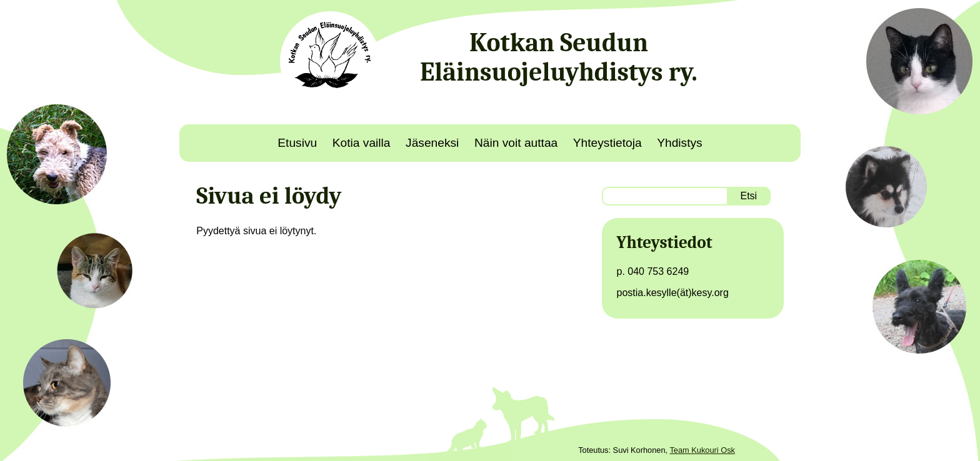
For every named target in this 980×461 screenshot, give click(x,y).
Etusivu (297, 143)
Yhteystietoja (607, 143)
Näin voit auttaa (516, 143)
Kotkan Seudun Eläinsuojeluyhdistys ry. (559, 57)
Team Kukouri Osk (702, 450)
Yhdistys (680, 143)
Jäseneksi (432, 143)
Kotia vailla (362, 143)
